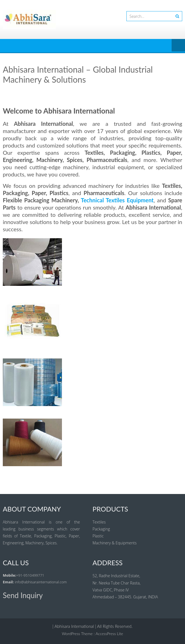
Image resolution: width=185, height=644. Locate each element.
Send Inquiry (23, 595)
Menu (178, 46)
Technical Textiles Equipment (117, 200)
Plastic (98, 536)
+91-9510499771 (30, 575)
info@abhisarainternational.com (41, 582)
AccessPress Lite (110, 634)
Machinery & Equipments (115, 543)
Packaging (101, 529)
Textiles (99, 522)
